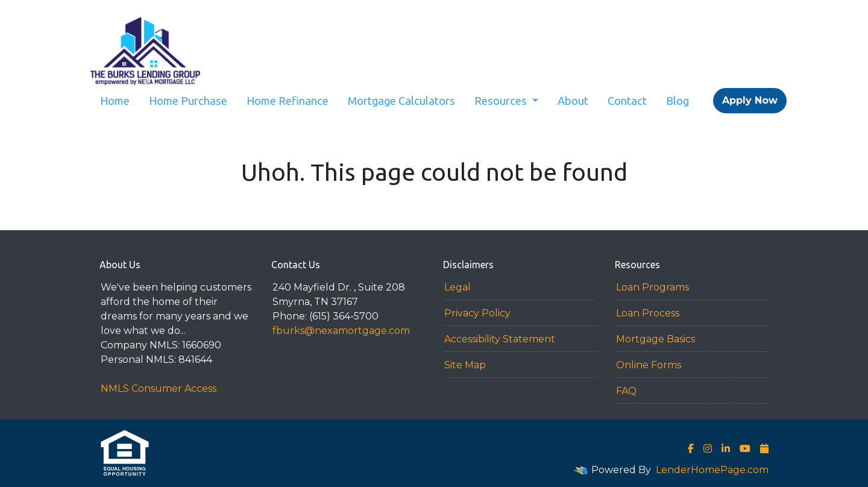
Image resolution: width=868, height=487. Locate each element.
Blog (678, 101)
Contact (627, 101)
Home (115, 101)
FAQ (626, 391)
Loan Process (648, 313)
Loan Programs (653, 287)
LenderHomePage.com (712, 470)
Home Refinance (288, 101)
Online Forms (649, 365)
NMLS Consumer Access (159, 388)
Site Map (465, 365)
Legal (458, 287)
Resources (502, 101)
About (573, 101)
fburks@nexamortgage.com (341, 331)
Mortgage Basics (656, 339)
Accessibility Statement (500, 339)
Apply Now (750, 100)
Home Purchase (188, 101)
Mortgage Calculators (401, 101)
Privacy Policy (477, 313)
